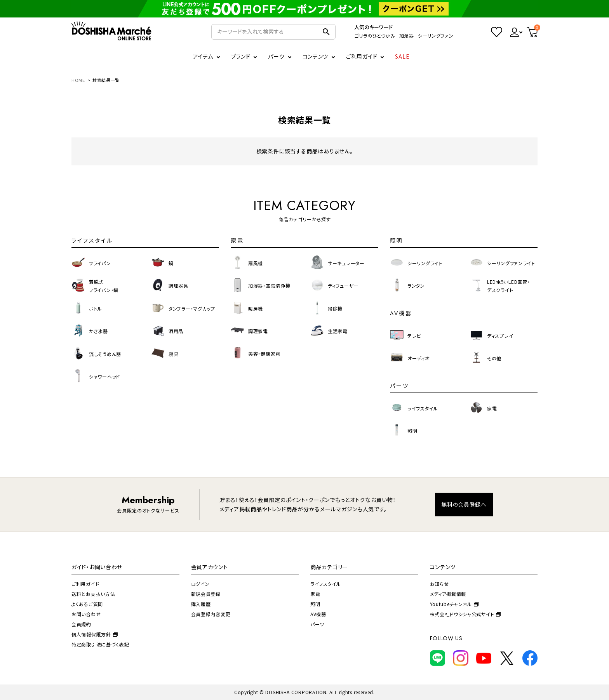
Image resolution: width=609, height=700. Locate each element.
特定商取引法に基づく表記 (100, 644)
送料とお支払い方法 (93, 594)
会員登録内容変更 (211, 614)
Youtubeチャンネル (454, 604)
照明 (315, 604)
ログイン (200, 584)
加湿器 (407, 36)
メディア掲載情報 (448, 594)
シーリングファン (436, 36)
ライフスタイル (326, 584)
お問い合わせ (86, 614)
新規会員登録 (206, 594)
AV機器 (318, 614)
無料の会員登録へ (464, 504)
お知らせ (439, 584)
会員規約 (81, 624)
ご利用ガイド (362, 56)
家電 (315, 594)
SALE (402, 56)
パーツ (317, 624)
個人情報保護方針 (95, 634)
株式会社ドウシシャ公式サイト (466, 614)
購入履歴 (201, 604)
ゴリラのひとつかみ (375, 36)
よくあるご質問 (87, 604)
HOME (78, 80)
